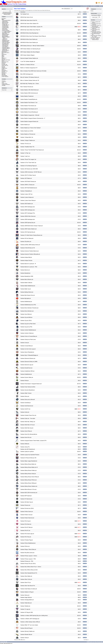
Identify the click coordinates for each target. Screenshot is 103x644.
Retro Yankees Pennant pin (27, 87)
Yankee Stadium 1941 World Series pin (29, 90)
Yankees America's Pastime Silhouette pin (30, 254)
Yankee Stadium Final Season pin (28, 106)
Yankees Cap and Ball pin (26, 317)
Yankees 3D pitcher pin (26, 242)
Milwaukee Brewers (6, 34)
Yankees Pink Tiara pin (26, 537)
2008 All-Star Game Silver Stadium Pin (29, 24)
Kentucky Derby (5, 71)
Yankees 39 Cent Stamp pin (27, 238)
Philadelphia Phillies (6, 41)
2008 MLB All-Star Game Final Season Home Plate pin (33, 36)
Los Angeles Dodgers (6, 32)
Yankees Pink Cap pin (25, 521)
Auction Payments (5, 77)
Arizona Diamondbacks (6, 20)
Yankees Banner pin (25, 270)
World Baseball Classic (6, 60)
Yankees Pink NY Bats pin (26, 527)
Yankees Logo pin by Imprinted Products (30, 455)
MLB (7, 6)
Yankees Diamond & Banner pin (28, 358)
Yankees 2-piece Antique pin (27, 197)
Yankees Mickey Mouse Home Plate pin (30, 477)
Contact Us (4, 82)
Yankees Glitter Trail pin (26, 393)
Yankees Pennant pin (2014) (27, 508)
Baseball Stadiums (6, 51)
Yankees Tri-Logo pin (25, 609)
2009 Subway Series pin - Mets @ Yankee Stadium (32, 46)
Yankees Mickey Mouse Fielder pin (28, 470)
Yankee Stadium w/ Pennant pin (28, 134)
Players (4, 38)
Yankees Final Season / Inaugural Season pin (31, 384)
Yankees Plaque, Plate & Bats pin (28, 549)
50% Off (3, 59)
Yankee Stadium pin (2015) (27, 131)
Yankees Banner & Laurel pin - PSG (29, 267)
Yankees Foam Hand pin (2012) (28, 387)
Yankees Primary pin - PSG (27, 561)
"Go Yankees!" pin (25, 14)
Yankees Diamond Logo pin (27, 365)
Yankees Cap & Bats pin (26, 314)
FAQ (3, 83)
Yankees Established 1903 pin (27, 371)
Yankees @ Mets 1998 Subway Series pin (30, 245)
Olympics (4, 67)
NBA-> (3, 55)
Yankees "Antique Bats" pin (27, 137)
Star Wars (4, 74)
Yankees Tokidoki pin (25, 606)
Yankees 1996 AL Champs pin (27, 185)
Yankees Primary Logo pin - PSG (28, 559)
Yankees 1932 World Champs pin (28, 182)
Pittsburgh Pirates (5, 42)
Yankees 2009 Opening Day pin (28, 223)
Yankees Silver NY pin (26, 582)
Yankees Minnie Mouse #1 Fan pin (28, 489)
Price (80, 12)
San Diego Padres (6, 43)
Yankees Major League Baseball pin (29, 461)
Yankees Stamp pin (25, 595)
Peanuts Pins (4, 73)
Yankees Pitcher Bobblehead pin (28, 543)
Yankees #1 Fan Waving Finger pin (29, 166)
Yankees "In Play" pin (25, 153)
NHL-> (3, 57)
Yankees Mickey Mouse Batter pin (28, 464)
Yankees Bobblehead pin (26, 302)
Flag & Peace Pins (5, 62)
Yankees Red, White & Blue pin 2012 (29, 570)
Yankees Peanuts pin (25, 505)
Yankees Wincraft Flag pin (26, 628)
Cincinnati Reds (5, 26)
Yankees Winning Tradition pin (27, 631)
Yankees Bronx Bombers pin (27, 311)
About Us (4, 81)
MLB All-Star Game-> (6, 53)
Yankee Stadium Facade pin (27, 96)
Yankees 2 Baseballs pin (26, 191)
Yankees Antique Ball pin (26, 257)
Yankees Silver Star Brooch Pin (28, 586)
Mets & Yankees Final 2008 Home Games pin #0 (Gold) (33, 71)
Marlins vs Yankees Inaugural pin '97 (29, 68)
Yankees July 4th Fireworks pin (28, 449)
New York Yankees (11, 6)
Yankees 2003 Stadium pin (27, 204)
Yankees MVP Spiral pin (26, 496)
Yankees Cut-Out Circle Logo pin (28, 349)
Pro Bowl (3, 64)
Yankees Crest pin (25, 343)
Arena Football (4, 76)
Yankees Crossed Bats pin (27, 346)
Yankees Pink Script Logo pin (27, 534)
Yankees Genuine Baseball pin (28, 390)
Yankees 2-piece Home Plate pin (28, 200)
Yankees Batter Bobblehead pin (28, 286)
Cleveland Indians (5, 27)
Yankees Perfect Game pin (27, 512)
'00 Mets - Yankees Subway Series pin (95, 39)
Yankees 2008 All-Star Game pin (28, 216)
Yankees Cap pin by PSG (26, 327)
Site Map (4, 86)
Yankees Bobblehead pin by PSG (28, 305)
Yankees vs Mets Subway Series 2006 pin (30, 622)
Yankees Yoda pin (25, 638)
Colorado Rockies (5, 28)
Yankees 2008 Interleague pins (28, 219)
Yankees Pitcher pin (25, 546)
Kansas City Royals (6, 30)
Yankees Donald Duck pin (26, 368)
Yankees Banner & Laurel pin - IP (28, 264)
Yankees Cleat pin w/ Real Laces (28, 339)
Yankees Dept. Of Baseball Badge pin (29, 355)
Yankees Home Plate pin (26, 431)
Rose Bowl (4, 70)
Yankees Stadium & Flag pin (27, 592)
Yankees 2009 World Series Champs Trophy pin (32, 226)
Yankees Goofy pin (25, 412)
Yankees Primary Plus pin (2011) (28, 564)
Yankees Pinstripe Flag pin (27, 540)
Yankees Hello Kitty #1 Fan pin (28, 425)
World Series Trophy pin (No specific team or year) (97, 32)
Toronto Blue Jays (5, 47)
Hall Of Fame (5, 50)
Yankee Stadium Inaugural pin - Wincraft (30, 115)
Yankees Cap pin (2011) (26, 321)
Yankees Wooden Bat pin (26, 634)
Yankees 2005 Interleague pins (28, 210)
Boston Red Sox (5, 23)
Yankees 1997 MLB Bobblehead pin (29, 188)
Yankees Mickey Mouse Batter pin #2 (29, 467)
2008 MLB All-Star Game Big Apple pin (29, 33)
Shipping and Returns (6, 85)
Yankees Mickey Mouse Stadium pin (29, 486)
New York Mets (5, 36)
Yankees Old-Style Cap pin (27, 502)
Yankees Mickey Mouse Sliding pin (28, 483)
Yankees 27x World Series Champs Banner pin (31, 235)
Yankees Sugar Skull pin (26, 597)
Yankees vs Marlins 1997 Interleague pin (30, 619)
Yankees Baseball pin (25, 273)
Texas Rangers (5, 46)
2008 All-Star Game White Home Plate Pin (30, 30)
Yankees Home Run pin (26, 437)
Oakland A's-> (5, 40)
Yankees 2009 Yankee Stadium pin (28, 229)
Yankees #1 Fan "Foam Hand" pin (28, 163)
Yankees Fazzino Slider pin (27, 377)
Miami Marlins (5, 33)
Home (1, 6)
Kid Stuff (3, 72)
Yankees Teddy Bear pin (26, 603)
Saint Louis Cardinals (6, 42)
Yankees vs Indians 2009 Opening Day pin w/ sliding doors (34, 616)
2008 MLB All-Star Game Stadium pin (29, 42)
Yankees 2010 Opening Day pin (28, 232)
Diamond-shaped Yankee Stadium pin (29, 58)
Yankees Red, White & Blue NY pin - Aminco (31, 567)
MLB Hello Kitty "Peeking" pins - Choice (30, 84)
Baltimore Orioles (5, 22)
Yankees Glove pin (25, 396)
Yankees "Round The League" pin (28, 159)
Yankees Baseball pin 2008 (27, 276)
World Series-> (4, 52)
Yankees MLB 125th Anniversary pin (29, 493)
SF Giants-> (4, 18)
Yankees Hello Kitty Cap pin (27, 428)
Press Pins (4, 63)
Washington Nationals (6, 48)
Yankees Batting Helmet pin (27, 292)
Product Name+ (23, 12)
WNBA (3, 56)
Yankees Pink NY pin (25, 530)
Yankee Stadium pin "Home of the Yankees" (31, 128)
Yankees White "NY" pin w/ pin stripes (29, 625)
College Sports (4, 68)
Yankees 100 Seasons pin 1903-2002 (29, 169)
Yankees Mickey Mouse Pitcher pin (29, 480)
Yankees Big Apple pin (26, 298)
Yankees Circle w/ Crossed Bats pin (29, 336)
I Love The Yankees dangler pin (28, 61)
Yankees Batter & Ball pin (26, 283)
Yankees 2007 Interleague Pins (28, 213)
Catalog (4, 6)
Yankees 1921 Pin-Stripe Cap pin (28, 175)
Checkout (100, 6)
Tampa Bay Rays (5, 45)
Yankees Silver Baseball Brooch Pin (29, 573)
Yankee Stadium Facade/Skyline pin (29, 99)
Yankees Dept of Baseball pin (27, 352)
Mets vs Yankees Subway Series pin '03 (30, 80)
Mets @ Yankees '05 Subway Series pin (30, 77)
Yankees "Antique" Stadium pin (28, 140)
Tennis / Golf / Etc (5, 65)
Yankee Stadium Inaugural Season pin (29, 121)
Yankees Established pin (26, 374)
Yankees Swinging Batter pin (27, 600)
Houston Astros (5, 30)
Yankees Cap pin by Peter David (28, 324)
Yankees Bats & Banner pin (27, 279)
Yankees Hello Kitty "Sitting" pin (28, 422)
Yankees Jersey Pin (25, 447)
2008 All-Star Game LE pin (27, 17)
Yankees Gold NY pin (25, 409)
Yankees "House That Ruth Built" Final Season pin (32, 150)
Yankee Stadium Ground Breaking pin (29, 112)
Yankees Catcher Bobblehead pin (28, 330)
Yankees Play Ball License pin (27, 553)
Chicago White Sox (6, 25)
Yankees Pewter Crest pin (26, 515)
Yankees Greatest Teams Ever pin (28, 415)
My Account (85, 6)
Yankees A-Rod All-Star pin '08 (27, 248)
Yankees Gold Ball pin (25, 403)
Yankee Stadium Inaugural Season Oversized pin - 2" (33, 118)
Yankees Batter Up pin (26, 289)
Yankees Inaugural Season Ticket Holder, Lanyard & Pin (33, 441)
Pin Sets (3, 66)
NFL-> (3, 54)
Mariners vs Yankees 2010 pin (27, 65)
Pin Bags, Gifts (4, 65)
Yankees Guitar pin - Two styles (28, 418)
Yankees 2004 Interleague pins (28, 207)
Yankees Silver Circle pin (26, 579)
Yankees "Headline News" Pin (27, 147)
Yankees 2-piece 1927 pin (26, 194)
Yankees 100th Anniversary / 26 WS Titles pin (31, 172)
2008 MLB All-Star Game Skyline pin (29, 39)
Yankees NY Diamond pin (26, 499)
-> (3, 19)
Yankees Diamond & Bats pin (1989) (29, 362)
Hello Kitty (4, 75)
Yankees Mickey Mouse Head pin (28, 474)
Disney (3, 61)
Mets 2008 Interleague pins (27, 74)
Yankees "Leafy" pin (25, 156)
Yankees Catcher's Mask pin (27, 333)
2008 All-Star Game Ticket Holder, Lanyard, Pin (31, 27)
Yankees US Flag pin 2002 (27, 612)
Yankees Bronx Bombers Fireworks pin (29, 308)
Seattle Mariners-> (6, 44)
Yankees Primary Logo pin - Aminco (29, 556)
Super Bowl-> (4, 54)
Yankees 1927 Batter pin (26, 178)
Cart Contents (92, 6)
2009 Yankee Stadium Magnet (27, 55)
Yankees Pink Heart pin (26, 524)
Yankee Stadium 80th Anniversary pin (29, 93)
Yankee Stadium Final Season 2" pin (29, 103)
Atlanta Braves (5, 21)
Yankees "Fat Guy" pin (26, 144)
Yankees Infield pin (25, 444)
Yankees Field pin (25, 381)
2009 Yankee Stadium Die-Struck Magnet (30, 52)
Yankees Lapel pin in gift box (27, 452)
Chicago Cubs (5, 24)
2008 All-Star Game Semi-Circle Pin (29, 20)
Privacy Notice (5, 84)
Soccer (3, 69)
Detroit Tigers (5, 29)
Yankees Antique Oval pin (26, 260)
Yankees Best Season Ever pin (28, 295)
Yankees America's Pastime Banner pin (29, 251)
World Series (5, 39)
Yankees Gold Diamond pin (27, 406)
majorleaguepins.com (9, 644)
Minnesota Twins (5, 35)
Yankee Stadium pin (25, 125)
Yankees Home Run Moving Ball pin (29, 434)
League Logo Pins (6, 49)
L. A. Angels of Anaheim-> (7, 31)
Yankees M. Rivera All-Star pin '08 (28, 458)
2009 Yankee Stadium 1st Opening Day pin (30, 49)
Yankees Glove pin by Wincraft (28, 400)
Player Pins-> (4, 58)
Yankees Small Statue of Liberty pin (29, 589)
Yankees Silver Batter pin (26, 576)
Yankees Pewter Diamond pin (27, 518)
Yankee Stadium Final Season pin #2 (29, 109)
